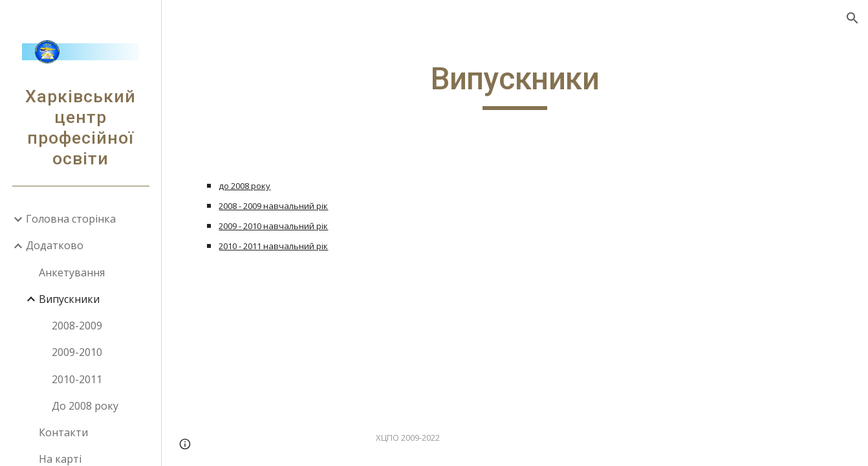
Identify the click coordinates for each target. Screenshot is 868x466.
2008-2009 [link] (77, 326)
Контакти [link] (63, 432)
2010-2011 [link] (77, 379)
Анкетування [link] (72, 272)
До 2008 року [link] (85, 406)
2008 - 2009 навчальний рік (273, 206)
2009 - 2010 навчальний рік (273, 226)
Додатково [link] (55, 245)
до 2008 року (244, 186)
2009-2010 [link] (77, 352)
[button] (852, 18)
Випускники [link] (69, 299)
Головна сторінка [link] (71, 219)
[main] (515, 85)
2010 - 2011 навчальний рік (273, 246)
